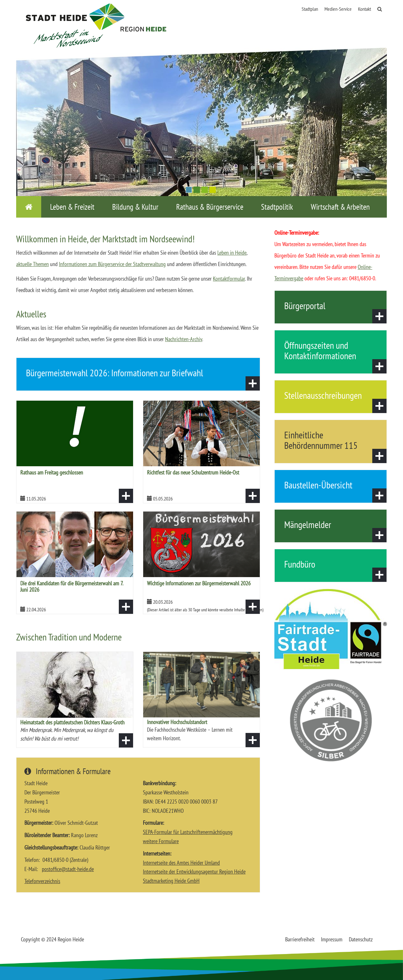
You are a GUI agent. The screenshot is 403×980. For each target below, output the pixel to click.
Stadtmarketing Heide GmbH (171, 881)
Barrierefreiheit (300, 939)
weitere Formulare (161, 841)
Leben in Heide (232, 253)
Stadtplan (310, 9)
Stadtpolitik (277, 207)
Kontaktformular (229, 279)
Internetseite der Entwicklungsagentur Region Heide (194, 872)
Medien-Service (338, 9)
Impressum (332, 939)
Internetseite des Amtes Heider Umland (181, 863)
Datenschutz (361, 939)
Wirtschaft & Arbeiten (340, 207)
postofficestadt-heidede (68, 869)
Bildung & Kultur (135, 207)
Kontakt (365, 9)
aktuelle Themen (32, 264)
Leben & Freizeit (72, 207)
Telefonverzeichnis (42, 881)
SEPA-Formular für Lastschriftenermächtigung (188, 832)
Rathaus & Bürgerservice (210, 207)
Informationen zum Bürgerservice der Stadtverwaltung (112, 264)
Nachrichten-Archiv (184, 339)
